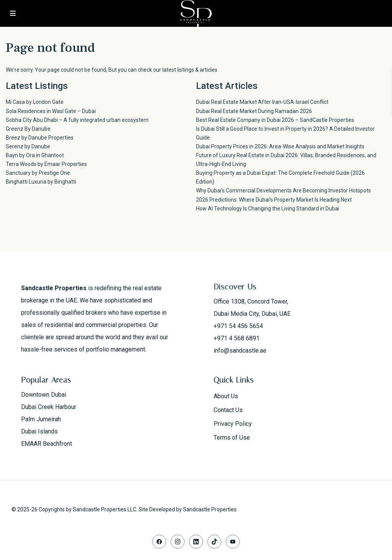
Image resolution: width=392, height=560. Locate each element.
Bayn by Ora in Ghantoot (35, 155)
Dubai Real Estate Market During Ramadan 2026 (254, 111)
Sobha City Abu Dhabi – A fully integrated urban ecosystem (77, 120)
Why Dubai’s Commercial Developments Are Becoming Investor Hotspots (283, 190)
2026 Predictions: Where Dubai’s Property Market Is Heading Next (274, 200)
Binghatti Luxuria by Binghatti (41, 182)
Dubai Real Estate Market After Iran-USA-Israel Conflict (262, 102)
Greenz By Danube (28, 129)
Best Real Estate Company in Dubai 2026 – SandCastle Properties (275, 120)
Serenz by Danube (28, 146)
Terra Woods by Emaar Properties (46, 164)
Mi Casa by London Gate (35, 102)
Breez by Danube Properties (40, 138)
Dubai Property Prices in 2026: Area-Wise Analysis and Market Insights (280, 146)
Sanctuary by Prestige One (38, 173)
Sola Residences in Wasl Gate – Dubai (51, 111)
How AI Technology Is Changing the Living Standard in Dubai (268, 209)
